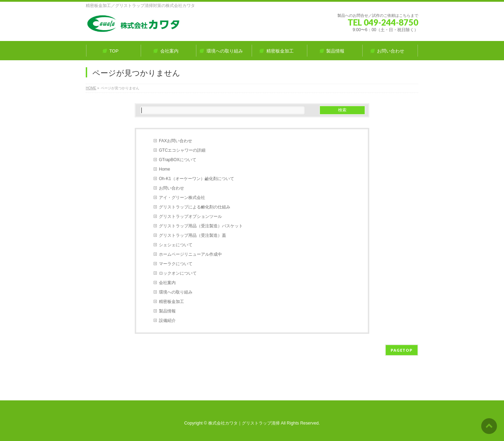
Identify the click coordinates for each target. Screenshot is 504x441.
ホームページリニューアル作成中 (190, 254)
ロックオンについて (178, 273)
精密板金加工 (171, 302)
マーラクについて (176, 264)
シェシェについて (176, 245)
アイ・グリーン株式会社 (182, 198)
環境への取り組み (176, 292)
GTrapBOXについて (178, 160)
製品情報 (167, 311)
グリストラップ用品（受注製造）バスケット (201, 226)
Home (164, 169)
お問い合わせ (171, 188)
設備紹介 (167, 321)
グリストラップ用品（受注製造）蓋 (192, 235)
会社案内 (167, 283)
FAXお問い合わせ (176, 141)
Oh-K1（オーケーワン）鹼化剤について (197, 179)
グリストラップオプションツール (190, 216)
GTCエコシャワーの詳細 (182, 150)
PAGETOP (402, 350)
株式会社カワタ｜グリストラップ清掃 (244, 423)
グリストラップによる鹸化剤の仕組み (195, 207)
